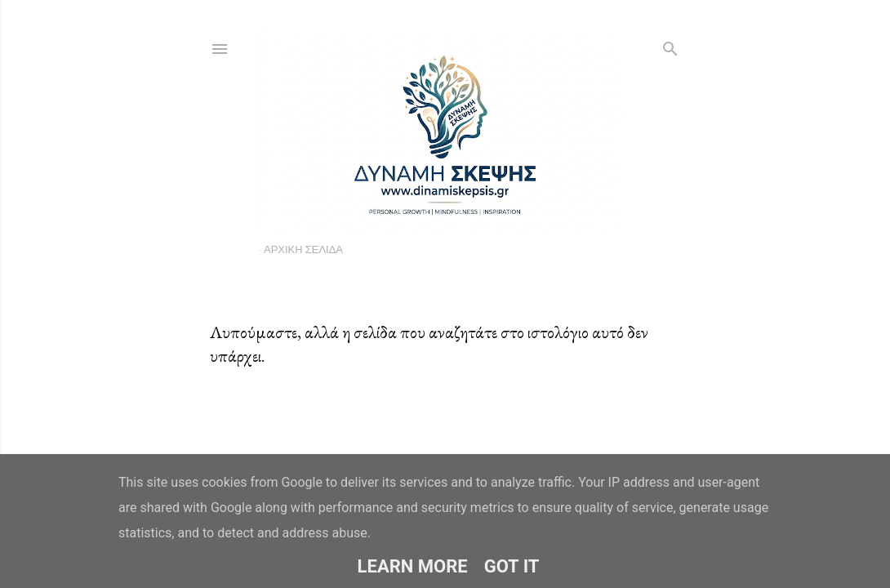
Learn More (413, 566)
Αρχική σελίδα (303, 249)
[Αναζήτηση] (670, 45)
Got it (512, 566)
